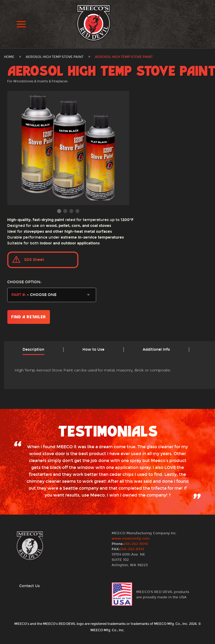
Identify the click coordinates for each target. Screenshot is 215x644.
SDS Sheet (34, 260)
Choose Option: (24, 282)
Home (9, 57)
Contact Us (29, 586)
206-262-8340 (136, 544)
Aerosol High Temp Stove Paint (55, 57)
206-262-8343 (132, 549)
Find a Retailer (28, 317)
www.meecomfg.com (131, 539)
